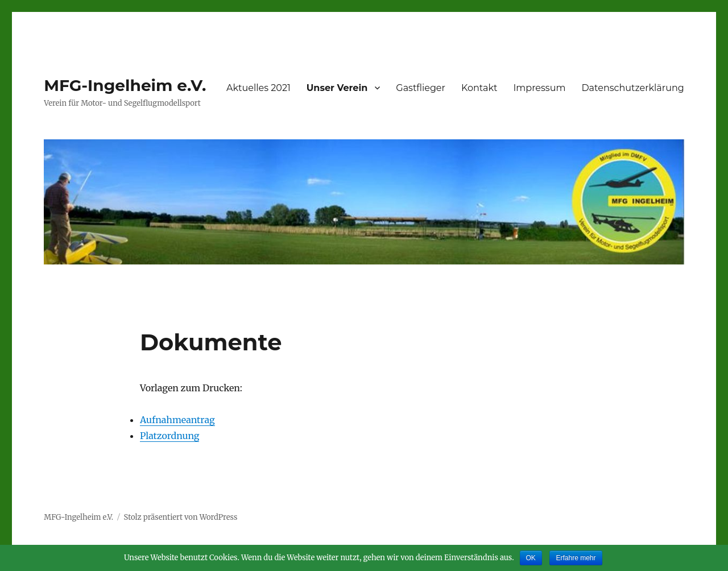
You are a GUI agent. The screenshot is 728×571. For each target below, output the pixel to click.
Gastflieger (421, 88)
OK (531, 558)
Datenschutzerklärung (632, 88)
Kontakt (479, 88)
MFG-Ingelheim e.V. (125, 85)
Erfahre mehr (576, 558)
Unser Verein (337, 88)
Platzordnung (169, 436)
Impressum (540, 88)
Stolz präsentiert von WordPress (181, 517)
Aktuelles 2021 (258, 88)
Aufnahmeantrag (177, 420)
